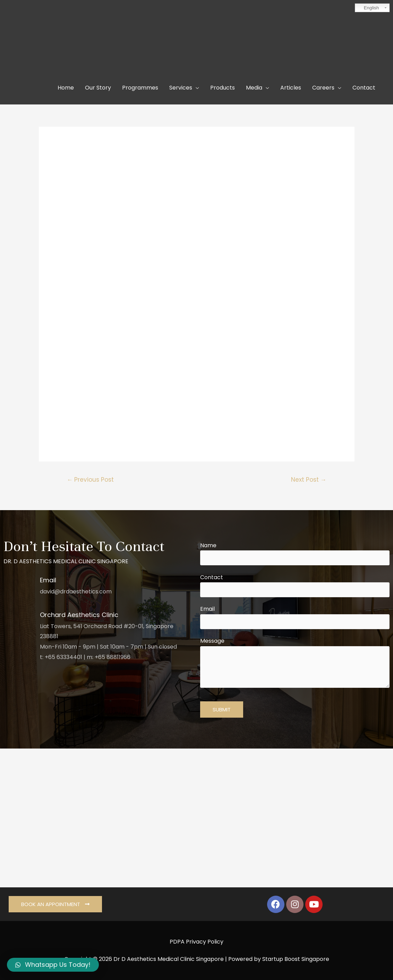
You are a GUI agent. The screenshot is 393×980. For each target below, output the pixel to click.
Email (295, 617)
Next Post (309, 480)
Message (295, 664)
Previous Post (90, 480)
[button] (55, 904)
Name (295, 554)
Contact (295, 585)
